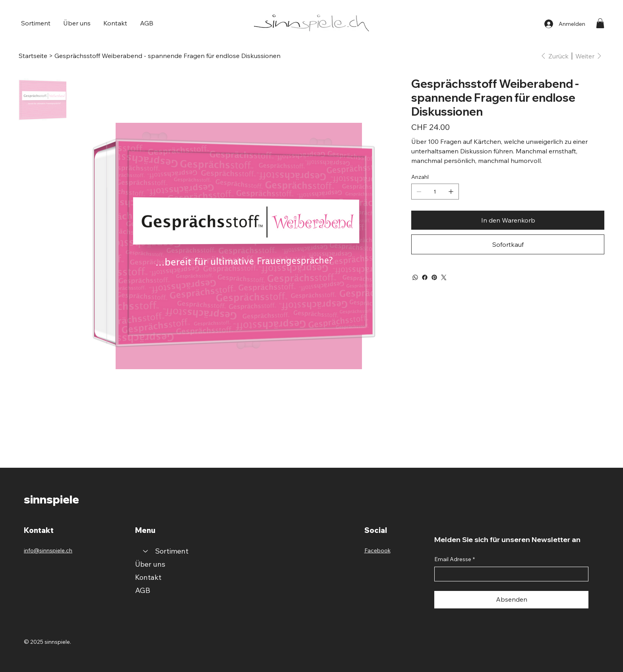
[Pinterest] (434, 277)
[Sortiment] (145, 551)
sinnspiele (51, 499)
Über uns (150, 564)
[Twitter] (444, 277)
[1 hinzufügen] (451, 192)
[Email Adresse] (509, 574)
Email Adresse (455, 560)
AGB (143, 590)
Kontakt (148, 577)
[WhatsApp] (415, 277)
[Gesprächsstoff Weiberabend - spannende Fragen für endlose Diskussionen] (167, 56)
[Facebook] (425, 277)
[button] (36, 23)
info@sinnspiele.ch (48, 550)
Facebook (377, 550)
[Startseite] (33, 56)
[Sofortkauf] (508, 244)
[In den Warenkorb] (508, 220)
